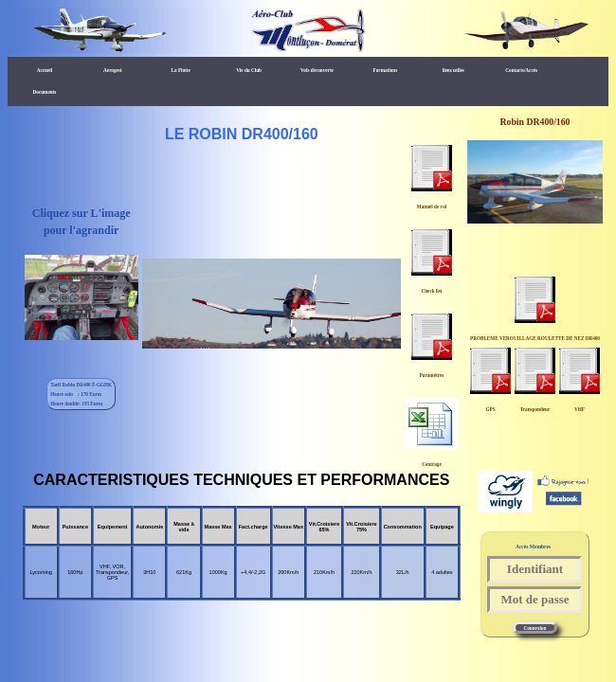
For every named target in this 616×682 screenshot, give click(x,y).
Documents (45, 92)
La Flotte (181, 70)
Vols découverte (317, 70)
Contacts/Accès (521, 70)
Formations (386, 70)
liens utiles (453, 70)
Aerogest (113, 70)
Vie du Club (249, 70)
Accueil (45, 70)
